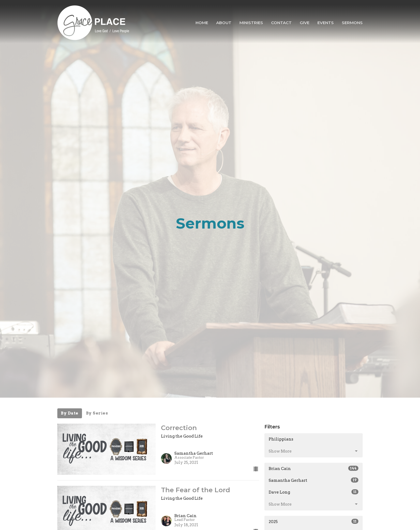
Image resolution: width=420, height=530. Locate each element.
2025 (314, 521)
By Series (97, 413)
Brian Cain (314, 468)
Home (202, 23)
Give (305, 23)
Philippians (281, 439)
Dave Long (314, 492)
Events (326, 23)
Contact (281, 23)
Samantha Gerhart (314, 480)
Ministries (251, 23)
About (224, 23)
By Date (70, 413)
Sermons (352, 23)
